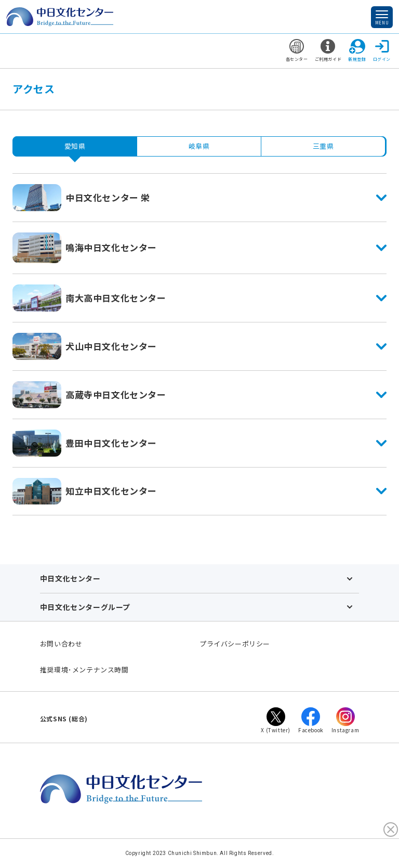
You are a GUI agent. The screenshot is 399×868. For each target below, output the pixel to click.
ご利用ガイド (328, 50)
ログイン (382, 50)
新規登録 (357, 50)
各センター (297, 50)
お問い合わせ (61, 644)
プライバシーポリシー (235, 644)
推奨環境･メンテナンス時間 (84, 670)
